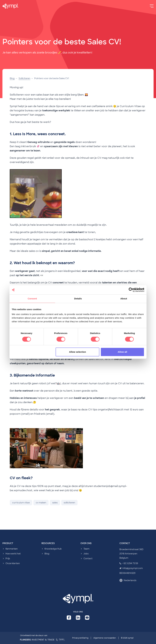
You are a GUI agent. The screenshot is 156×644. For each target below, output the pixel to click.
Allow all (122, 352)
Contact (88, 558)
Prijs (8, 558)
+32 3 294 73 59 (129, 563)
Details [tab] (78, 299)
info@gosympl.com (131, 568)
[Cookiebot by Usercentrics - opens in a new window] (131, 290)
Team (86, 549)
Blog (12, 78)
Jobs (86, 554)
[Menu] (152, 6)
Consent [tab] (32, 299)
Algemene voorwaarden (105, 638)
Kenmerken (12, 549)
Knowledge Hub (53, 549)
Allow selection (78, 352)
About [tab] (124, 299)
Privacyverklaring (80, 638)
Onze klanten (13, 563)
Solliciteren (24, 78)
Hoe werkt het (13, 554)
